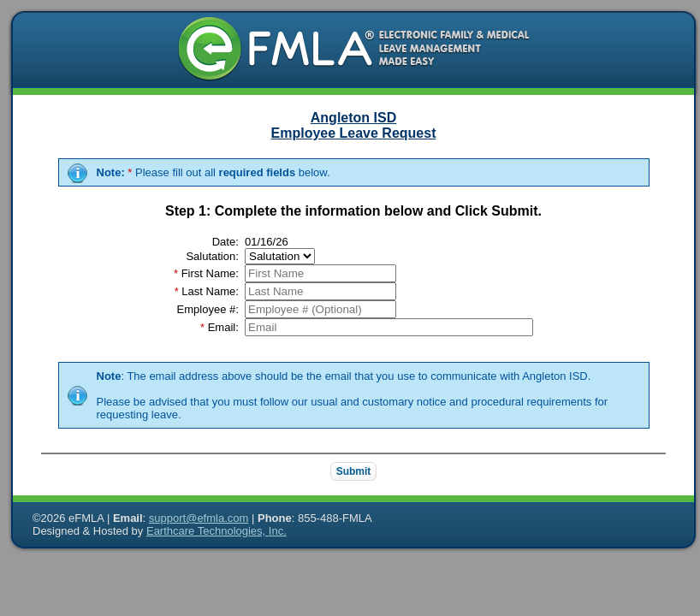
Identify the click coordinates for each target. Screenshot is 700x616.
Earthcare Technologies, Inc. (217, 531)
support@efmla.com (199, 518)
